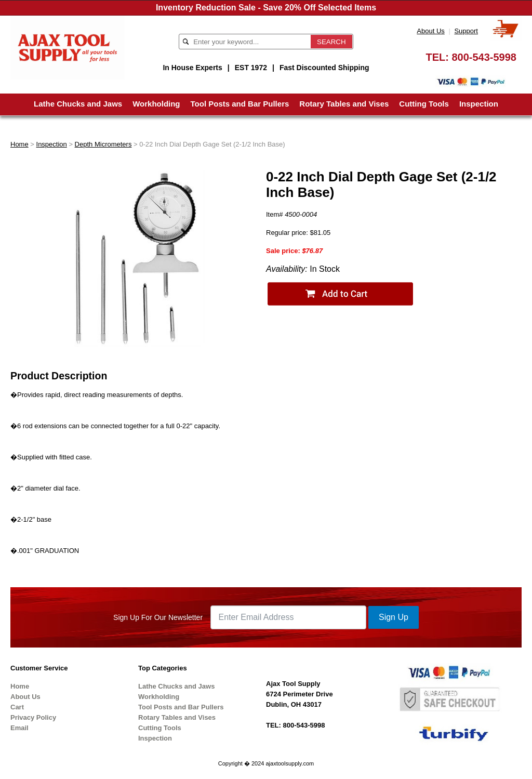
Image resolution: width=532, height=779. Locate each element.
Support (466, 31)
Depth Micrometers (103, 144)
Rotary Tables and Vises (344, 104)
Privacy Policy (33, 717)
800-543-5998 (484, 57)
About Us (430, 31)
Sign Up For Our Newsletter (158, 617)
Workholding (156, 104)
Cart (17, 707)
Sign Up (394, 617)
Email (19, 728)
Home (19, 144)
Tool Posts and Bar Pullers (240, 104)
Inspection (479, 104)
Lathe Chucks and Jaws (78, 104)
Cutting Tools (424, 104)
